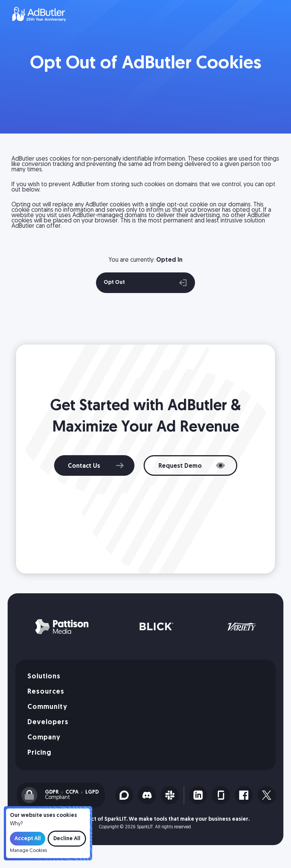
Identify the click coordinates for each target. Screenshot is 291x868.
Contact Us (84, 466)
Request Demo (180, 466)
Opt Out (145, 283)
